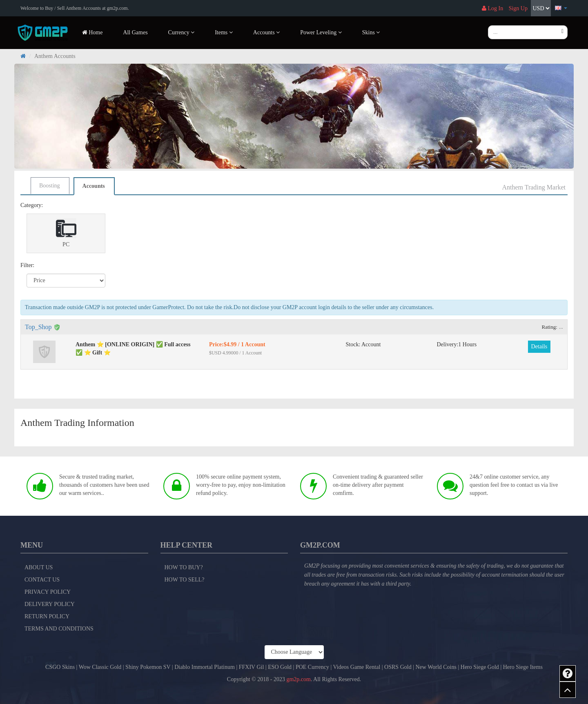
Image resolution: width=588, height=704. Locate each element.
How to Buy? (184, 567)
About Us (39, 567)
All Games (135, 32)
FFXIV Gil (252, 667)
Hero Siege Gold (480, 667)
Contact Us (42, 580)
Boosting (50, 186)
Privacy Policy (48, 592)
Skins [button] (371, 32)
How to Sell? (185, 580)
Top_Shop (38, 327)
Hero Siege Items (523, 667)
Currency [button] (182, 32)
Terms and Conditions (59, 629)
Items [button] (224, 32)
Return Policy (47, 616)
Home (92, 32)
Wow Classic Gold (100, 667)
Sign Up (518, 8)
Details (539, 346)
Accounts (94, 186)
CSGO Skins (60, 667)
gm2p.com (298, 679)
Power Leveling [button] (321, 32)
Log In (492, 8)
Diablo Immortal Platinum (205, 667)
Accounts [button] (266, 32)
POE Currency (312, 667)
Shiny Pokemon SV (148, 667)
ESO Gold (280, 667)
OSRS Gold (398, 667)
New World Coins (436, 667)
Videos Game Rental (357, 667)
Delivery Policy (50, 604)
